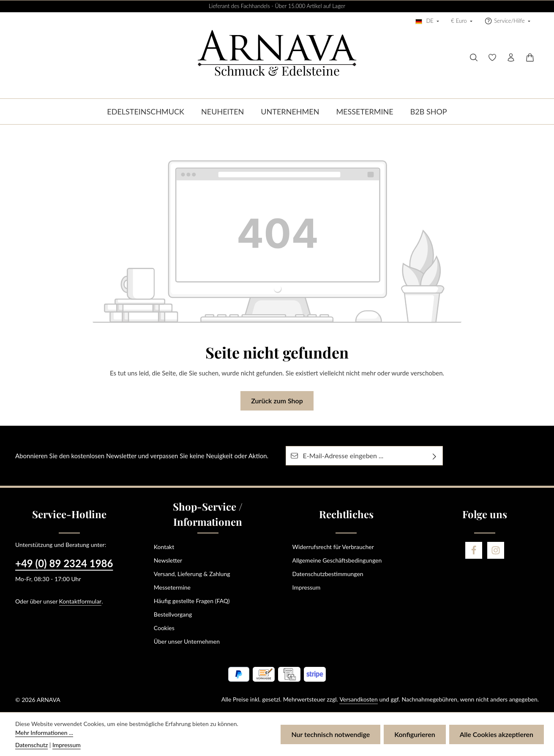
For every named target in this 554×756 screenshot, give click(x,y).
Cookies (164, 628)
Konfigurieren (415, 734)
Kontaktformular (81, 601)
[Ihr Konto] (511, 57)
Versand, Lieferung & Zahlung (192, 574)
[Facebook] (474, 550)
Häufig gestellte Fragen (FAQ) (192, 601)
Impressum (307, 587)
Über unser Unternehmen (187, 641)
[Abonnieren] (435, 456)
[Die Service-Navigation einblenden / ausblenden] (507, 21)
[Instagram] (496, 550)
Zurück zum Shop (277, 401)
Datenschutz (31, 745)
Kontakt (164, 547)
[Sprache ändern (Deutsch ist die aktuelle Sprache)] (427, 21)
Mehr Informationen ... (44, 733)
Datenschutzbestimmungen (328, 574)
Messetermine (172, 587)
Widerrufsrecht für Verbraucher (333, 547)
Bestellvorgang (173, 614)
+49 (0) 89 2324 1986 (64, 563)
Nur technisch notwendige (330, 734)
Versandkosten (358, 699)
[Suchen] (474, 57)
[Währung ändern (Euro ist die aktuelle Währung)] (462, 21)
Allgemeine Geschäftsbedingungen (337, 560)
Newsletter (168, 560)
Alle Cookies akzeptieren (497, 734)
